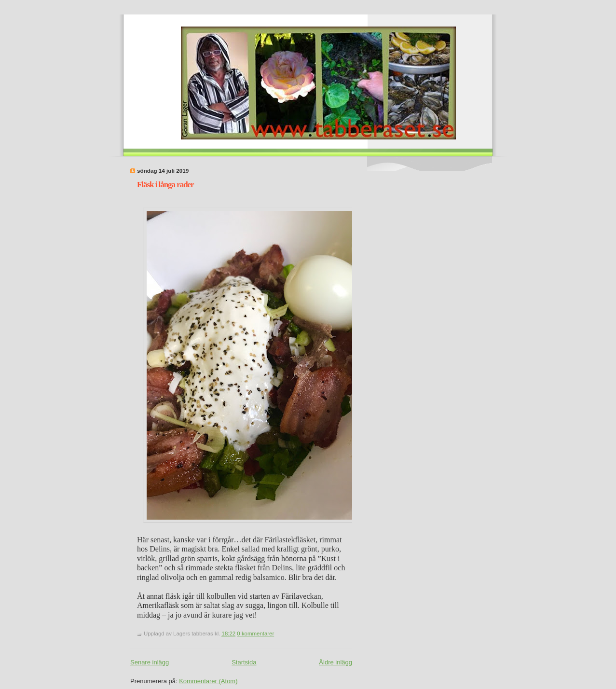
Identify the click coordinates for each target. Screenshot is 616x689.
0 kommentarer (255, 634)
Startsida (244, 662)
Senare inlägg (150, 662)
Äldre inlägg (335, 662)
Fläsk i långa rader (165, 185)
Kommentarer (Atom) (208, 681)
